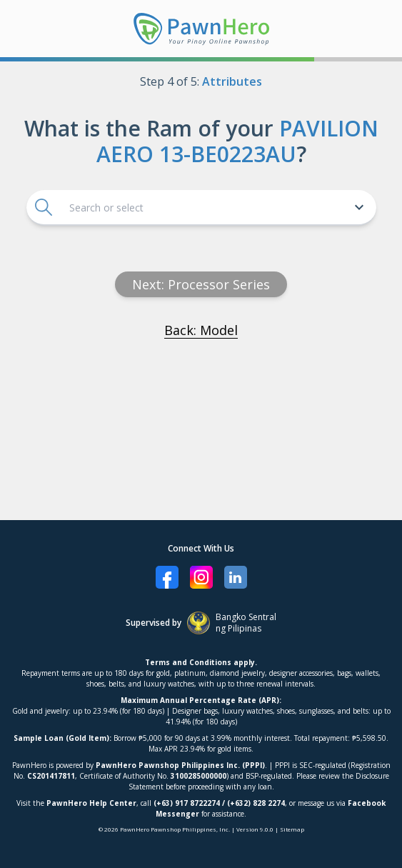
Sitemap (292, 829)
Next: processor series (201, 284)
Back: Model (201, 330)
